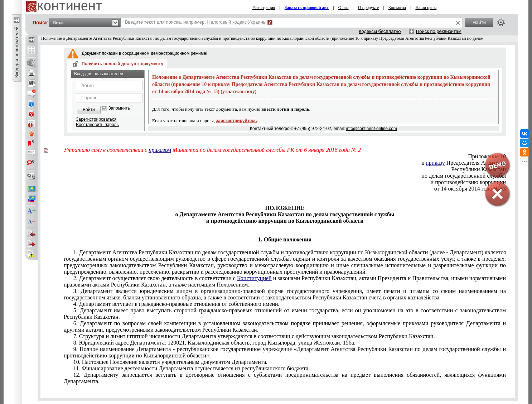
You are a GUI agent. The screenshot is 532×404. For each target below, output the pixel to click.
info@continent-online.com (372, 129)
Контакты (397, 8)
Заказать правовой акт (307, 8)
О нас (344, 8)
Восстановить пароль (97, 125)
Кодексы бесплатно (380, 31)
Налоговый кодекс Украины (237, 22)
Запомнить (119, 108)
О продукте (368, 8)
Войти (89, 110)
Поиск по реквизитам (439, 31)
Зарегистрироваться (96, 119)
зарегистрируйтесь (237, 121)
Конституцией (254, 278)
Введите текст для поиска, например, (196, 22)
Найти (479, 22)
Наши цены (426, 8)
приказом (160, 150)
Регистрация (264, 8)
